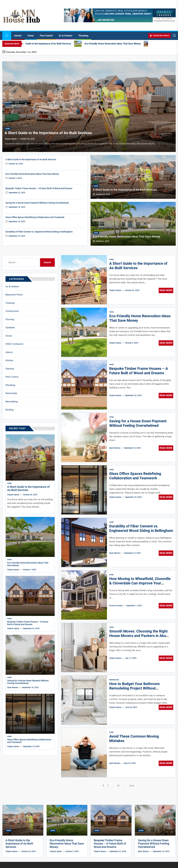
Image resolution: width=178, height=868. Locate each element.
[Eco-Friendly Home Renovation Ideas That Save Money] (133, 224)
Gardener (10, 328)
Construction (12, 311)
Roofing (9, 410)
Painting (10, 369)
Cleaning (10, 303)
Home (31, 36)
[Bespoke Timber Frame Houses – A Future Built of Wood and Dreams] (30, 596)
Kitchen (9, 360)
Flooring (10, 319)
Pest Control (46, 36)
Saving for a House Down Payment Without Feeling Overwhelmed (37, 203)
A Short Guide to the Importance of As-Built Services (48, 133)
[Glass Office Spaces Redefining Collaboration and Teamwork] (30, 714)
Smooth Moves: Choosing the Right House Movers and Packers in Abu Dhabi (138, 636)
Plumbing (83, 36)
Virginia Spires (11, 139)
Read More (166, 290)
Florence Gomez (116, 606)
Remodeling (114, 680)
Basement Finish (14, 295)
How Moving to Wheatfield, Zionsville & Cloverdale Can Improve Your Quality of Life (140, 583)
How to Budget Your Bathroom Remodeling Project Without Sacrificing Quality (134, 688)
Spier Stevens (115, 448)
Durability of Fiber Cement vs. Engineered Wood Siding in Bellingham (39, 232)
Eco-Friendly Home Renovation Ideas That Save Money (32, 174)
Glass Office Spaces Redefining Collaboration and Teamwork (35, 217)
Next (132, 786)
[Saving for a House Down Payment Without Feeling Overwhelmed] (30, 655)
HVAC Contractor (14, 344)
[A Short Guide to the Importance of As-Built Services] (89, 107)
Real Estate (11, 393)
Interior (18, 36)
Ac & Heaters (66, 36)
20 (118, 786)
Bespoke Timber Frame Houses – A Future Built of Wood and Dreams (39, 188)
